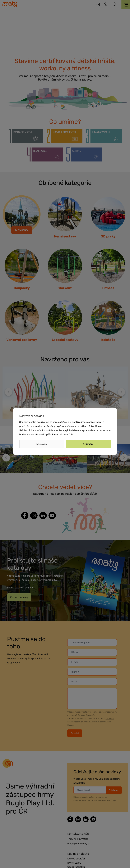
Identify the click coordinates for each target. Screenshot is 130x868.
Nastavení (42, 444)
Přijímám (88, 444)
